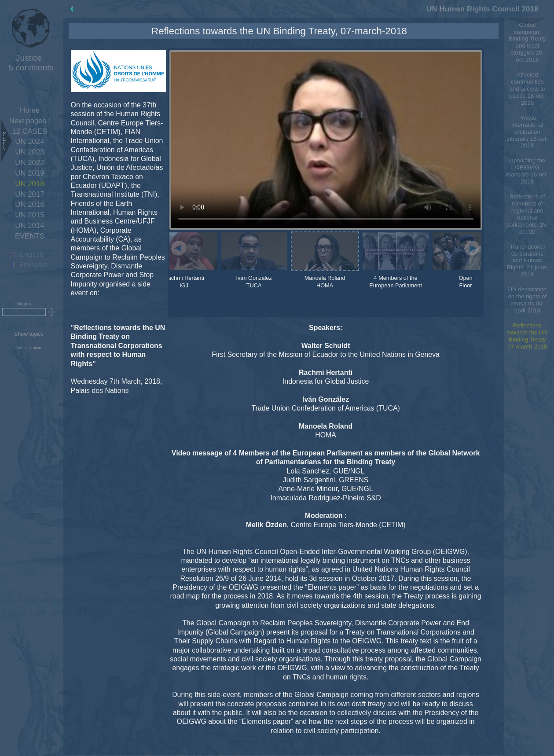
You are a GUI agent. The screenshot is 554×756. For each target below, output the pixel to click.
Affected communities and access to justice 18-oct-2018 (527, 89)
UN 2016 (29, 204)
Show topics (29, 334)
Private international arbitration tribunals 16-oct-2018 (527, 132)
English (27, 255)
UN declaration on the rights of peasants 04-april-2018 (527, 300)
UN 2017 (29, 194)
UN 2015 (29, 215)
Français (29, 265)
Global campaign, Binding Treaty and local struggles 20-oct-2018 (527, 42)
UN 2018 (29, 184)
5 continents (29, 63)
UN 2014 (29, 226)
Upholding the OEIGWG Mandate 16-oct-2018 (527, 171)
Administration (29, 348)
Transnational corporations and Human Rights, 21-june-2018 (527, 261)
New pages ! (30, 121)
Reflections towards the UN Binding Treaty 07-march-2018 (527, 336)
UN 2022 (29, 163)
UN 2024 (29, 141)
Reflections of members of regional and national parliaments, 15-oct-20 (527, 214)
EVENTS (30, 236)
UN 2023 (29, 152)
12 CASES (29, 131)
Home (30, 110)
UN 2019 (29, 173)
